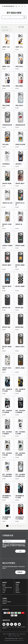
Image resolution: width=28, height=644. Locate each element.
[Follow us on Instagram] (8, 624)
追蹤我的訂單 (18, 592)
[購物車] (16, 6)
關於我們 (4, 584)
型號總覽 (17, 584)
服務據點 (4, 586)
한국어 (18, 636)
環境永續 (4, 589)
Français (17, 634)
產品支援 (17, 588)
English (4, 634)
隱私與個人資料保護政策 (7, 602)
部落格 (4, 592)
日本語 (13, 634)
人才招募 (4, 591)
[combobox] (22, 27)
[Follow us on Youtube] (19, 624)
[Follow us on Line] (4, 624)
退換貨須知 (17, 589)
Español (10, 636)
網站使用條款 (5, 600)
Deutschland (22, 634)
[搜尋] (22, 6)
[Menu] (25, 6)
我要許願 (20, 572)
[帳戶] (19, 6)
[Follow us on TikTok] (15, 624)
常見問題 (17, 586)
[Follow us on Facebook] (12, 624)
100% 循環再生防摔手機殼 (7, 588)
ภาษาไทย (14, 636)
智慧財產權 (4, 603)
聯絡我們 (17, 591)
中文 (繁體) (9, 634)
